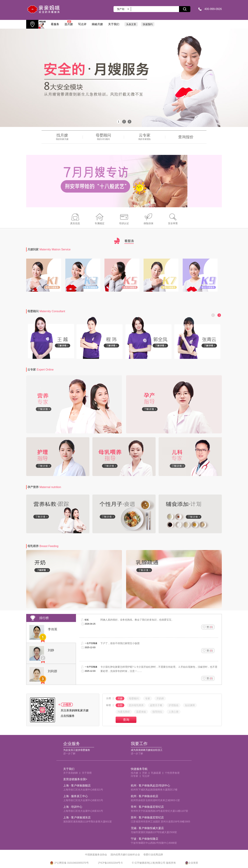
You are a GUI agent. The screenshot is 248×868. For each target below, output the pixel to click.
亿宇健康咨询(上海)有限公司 (150, 863)
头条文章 (131, 24)
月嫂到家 (49, 249)
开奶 (145, 773)
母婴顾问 (46, 311)
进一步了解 (69, 753)
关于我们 (114, 24)
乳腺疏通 (156, 773)
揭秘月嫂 (97, 24)
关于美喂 (87, 773)
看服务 (55, 24)
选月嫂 (69, 23)
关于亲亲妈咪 (71, 773)
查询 (126, 720)
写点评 (82, 24)
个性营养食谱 (172, 773)
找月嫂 (134, 773)
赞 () (210, 627)
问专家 (134, 776)
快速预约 (148, 24)
